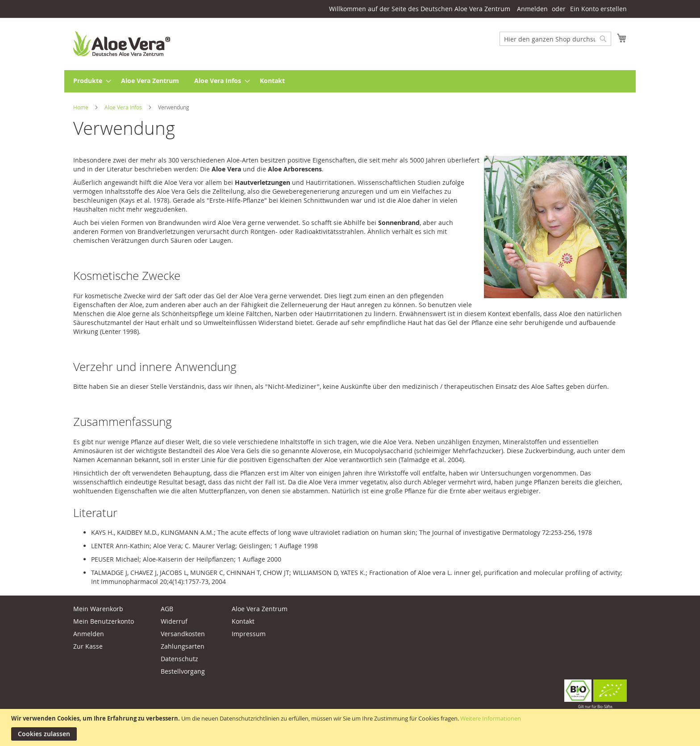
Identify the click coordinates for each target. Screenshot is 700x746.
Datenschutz (179, 659)
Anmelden (532, 9)
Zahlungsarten (183, 646)
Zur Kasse (88, 646)
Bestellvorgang (183, 671)
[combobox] (555, 39)
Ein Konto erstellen (598, 9)
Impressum (249, 634)
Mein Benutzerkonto (104, 621)
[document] (351, 727)
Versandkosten (183, 634)
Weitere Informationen (491, 718)
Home (81, 107)
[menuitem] (90, 81)
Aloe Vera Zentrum (260, 609)
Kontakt (243, 621)
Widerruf (174, 621)
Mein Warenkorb (98, 609)
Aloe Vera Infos (124, 107)
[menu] (350, 81)
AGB (167, 609)
